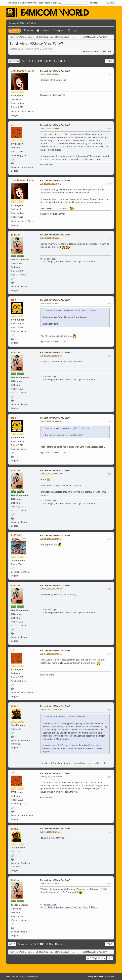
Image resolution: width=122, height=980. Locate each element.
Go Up (12, 944)
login (47, 3)
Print (109, 61)
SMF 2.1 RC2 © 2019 (15, 976)
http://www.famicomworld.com (53, 342)
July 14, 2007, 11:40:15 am (51, 710)
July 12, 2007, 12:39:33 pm (51, 238)
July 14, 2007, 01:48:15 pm (51, 883)
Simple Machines (31, 976)
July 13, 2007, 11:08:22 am (51, 474)
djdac (15, 706)
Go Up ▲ (112, 976)
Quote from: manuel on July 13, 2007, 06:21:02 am (67, 428)
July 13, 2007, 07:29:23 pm (51, 539)
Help (90, 976)
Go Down (14, 61)
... (35, 61)
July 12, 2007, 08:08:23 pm (51, 303)
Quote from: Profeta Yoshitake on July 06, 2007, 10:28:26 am (71, 310)
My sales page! (50, 259)
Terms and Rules (100, 976)
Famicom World (47, 165)
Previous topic (91, 51)
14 (38, 61)
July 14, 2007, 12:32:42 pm (51, 832)
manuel (64, 37)
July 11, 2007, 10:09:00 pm (51, 128)
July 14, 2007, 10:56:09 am (51, 589)
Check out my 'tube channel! (53, 95)
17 (50, 61)
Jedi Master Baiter (23, 71)
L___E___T (74, 37)
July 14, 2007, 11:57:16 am (51, 777)
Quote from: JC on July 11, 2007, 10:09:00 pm (65, 716)
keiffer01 (17, 536)
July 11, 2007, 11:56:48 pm (51, 184)
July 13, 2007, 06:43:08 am (51, 421)
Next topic (106, 51)
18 (54, 61)
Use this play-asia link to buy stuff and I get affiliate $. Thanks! (71, 262)
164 (60, 61)
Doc (14, 300)
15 (41, 61)
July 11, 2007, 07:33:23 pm (51, 74)
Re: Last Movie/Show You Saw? (55, 71)
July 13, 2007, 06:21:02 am (51, 356)
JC (13, 125)
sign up (57, 3)
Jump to (81, 958)
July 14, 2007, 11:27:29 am (51, 654)
